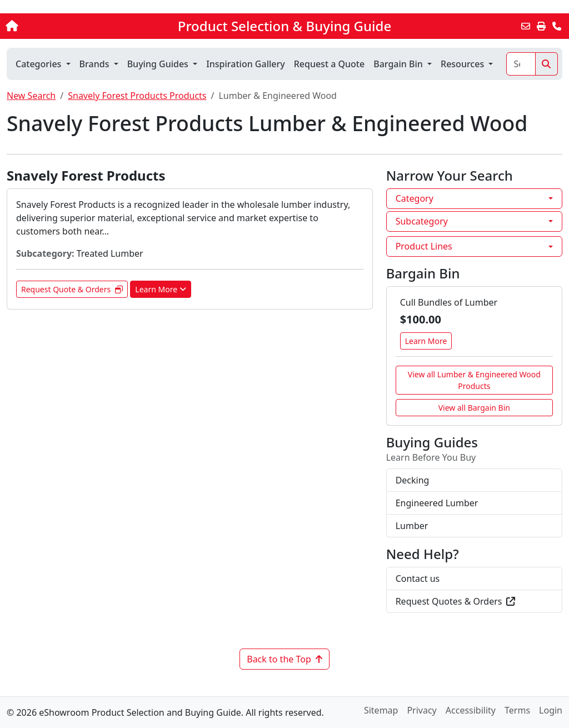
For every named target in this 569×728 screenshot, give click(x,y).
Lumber (412, 526)
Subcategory (422, 221)
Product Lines (424, 246)
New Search (31, 96)
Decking (413, 480)
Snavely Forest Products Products (137, 96)
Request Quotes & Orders (456, 601)
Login (551, 710)
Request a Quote (329, 64)
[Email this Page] (526, 26)
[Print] (541, 26)
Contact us (418, 579)
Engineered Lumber (437, 503)
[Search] (521, 64)
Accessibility (471, 710)
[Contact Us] (557, 26)
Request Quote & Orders (72, 289)
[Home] (60, 26)
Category (415, 198)
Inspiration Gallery (246, 64)
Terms (517, 710)
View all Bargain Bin (474, 408)
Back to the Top (284, 659)
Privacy (421, 710)
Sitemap (381, 710)
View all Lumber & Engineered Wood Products (474, 380)
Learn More (161, 289)
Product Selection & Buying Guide (284, 26)
